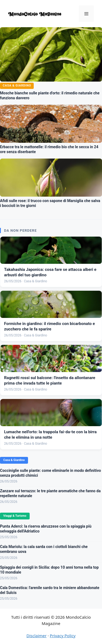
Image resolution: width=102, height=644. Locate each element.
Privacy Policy (63, 636)
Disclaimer (36, 636)
